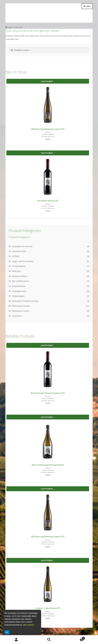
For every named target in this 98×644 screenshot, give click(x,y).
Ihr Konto (16, 640)
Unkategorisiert (19, 291)
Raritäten (16, 271)
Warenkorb (75, 638)
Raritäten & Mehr (20, 276)
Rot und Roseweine (20, 281)
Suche (49, 640)
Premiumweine (19, 266)
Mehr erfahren (29, 625)
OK (7, 632)
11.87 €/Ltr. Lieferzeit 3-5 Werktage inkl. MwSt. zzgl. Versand (48, 134)
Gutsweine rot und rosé (22, 246)
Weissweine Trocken (21, 306)
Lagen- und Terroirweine (23, 261)
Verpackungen (18, 296)
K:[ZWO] (16, 256)
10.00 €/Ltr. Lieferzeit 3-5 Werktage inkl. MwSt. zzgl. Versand (48, 206)
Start (10, 27)
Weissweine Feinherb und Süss (25, 301)
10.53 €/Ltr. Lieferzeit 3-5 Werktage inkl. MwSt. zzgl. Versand (48, 470)
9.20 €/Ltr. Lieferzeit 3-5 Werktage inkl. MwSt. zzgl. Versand (48, 614)
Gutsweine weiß (19, 251)
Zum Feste (17, 316)
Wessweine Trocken (21, 311)
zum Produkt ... (48, 81)
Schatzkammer (19, 286)
